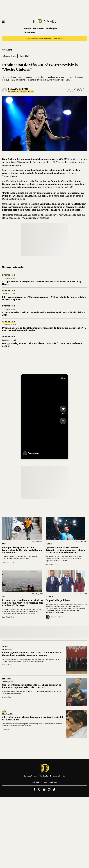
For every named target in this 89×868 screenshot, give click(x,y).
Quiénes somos (30, 776)
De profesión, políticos (58, 600)
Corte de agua (59, 39)
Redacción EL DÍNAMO (18, 89)
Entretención (8, 275)
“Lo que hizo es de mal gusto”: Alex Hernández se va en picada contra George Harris (42, 283)
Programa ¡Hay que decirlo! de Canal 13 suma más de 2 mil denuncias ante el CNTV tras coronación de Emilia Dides (44, 329)
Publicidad (35, 782)
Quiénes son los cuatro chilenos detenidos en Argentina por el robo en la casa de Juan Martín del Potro (65, 550)
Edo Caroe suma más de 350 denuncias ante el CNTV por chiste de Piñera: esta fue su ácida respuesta (44, 298)
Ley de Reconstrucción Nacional (38, 39)
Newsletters (29, 32)
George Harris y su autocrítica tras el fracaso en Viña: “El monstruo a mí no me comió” (42, 344)
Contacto (44, 776)
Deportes (6, 679)
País (4, 544)
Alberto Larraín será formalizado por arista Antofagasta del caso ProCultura (32, 718)
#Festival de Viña (10, 56)
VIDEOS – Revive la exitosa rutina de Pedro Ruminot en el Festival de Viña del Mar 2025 (44, 314)
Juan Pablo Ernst (8, 562)
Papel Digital (52, 28)
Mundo (49, 544)
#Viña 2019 (24, 56)
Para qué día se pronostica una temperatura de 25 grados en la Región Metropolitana (22, 550)
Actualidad (7, 50)
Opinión (49, 597)
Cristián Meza (7, 665)
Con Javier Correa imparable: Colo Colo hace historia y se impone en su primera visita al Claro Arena (32, 686)
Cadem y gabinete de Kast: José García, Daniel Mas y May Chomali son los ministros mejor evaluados (31, 654)
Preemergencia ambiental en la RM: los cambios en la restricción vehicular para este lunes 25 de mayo (23, 603)
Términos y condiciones (49, 782)
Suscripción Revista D (34, 28)
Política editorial (58, 776)
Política (6, 647)
